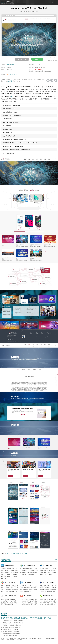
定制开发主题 (22, 59)
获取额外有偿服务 (13, 74)
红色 (13, 65)
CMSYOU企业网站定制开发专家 (8, 2)
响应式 (17, 554)
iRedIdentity (9, 554)
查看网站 (38, 59)
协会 (21, 554)
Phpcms (13, 97)
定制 (26, 554)
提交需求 (10, 81)
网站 (24, 554)
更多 (55, 560)
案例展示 (9, 65)
